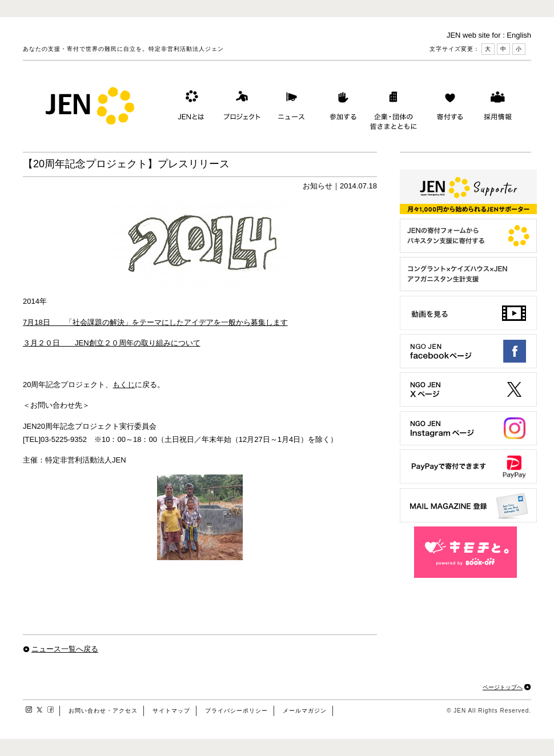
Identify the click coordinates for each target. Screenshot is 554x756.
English (519, 35)
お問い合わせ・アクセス (103, 711)
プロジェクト (240, 108)
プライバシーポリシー (236, 711)
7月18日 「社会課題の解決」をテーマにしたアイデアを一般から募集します (155, 322)
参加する (340, 108)
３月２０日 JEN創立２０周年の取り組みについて (112, 343)
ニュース (290, 108)
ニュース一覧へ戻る (65, 649)
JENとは (190, 108)
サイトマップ (171, 711)
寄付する (447, 108)
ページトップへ (503, 687)
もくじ (124, 385)
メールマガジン (305, 711)
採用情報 (497, 108)
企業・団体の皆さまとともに (394, 108)
